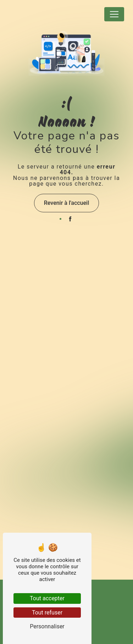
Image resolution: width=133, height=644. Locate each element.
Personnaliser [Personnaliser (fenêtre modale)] (47, 626)
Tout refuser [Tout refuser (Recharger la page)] (47, 613)
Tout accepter (47, 598)
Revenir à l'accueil (66, 203)
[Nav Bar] (114, 14)
